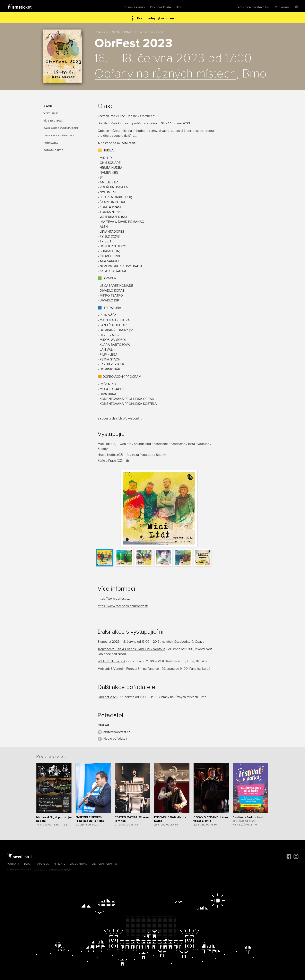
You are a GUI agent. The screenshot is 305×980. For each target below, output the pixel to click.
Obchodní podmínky (104, 864)
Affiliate (59, 864)
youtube (203, 444)
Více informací (53, 121)
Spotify (103, 449)
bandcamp (178, 444)
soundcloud (142, 444)
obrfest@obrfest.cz (117, 732)
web (123, 444)
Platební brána (57, 870)
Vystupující (51, 113)
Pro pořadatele (160, 7)
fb (130, 444)
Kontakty (13, 864)
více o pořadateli (115, 739)
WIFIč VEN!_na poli (111, 661)
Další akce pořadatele (59, 136)
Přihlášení (282, 7)
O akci (47, 106)
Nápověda (42, 864)
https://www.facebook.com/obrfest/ (123, 606)
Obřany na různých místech (165, 74)
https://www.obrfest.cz (114, 599)
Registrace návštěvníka (252, 7)
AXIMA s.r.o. (40, 870)
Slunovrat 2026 (109, 642)
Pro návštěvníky (134, 7)
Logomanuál (78, 864)
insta (191, 444)
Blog (179, 7)
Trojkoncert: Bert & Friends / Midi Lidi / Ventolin (131, 649)
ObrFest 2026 (108, 697)
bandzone (161, 444)
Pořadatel (51, 143)
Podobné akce (53, 150)
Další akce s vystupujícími (61, 128)
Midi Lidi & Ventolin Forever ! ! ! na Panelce (128, 669)
